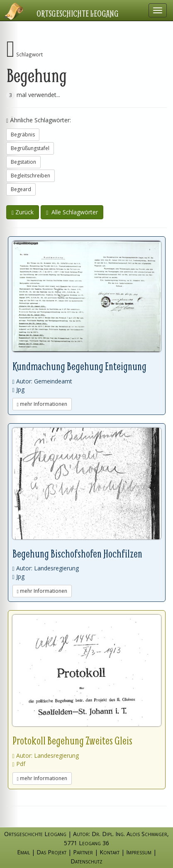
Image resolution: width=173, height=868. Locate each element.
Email (23, 852)
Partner (83, 852)
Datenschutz (86, 861)
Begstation (23, 162)
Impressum (139, 852)
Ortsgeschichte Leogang (78, 13)
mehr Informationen (42, 404)
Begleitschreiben (30, 176)
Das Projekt (51, 852)
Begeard (21, 189)
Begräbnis (23, 135)
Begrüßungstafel (30, 148)
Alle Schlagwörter (72, 212)
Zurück (23, 212)
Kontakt (110, 852)
